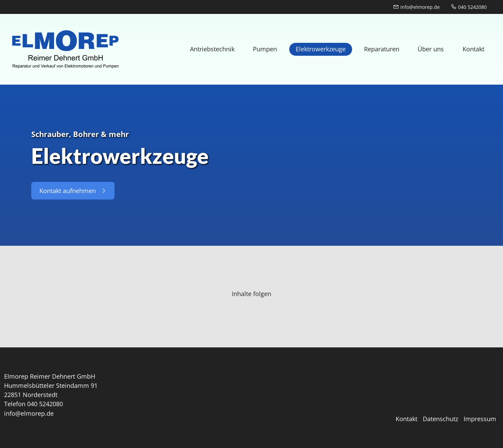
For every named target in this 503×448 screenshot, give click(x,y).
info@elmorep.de (416, 7)
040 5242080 (469, 7)
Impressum (480, 419)
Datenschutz (440, 419)
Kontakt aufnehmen (73, 191)
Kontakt (406, 419)
